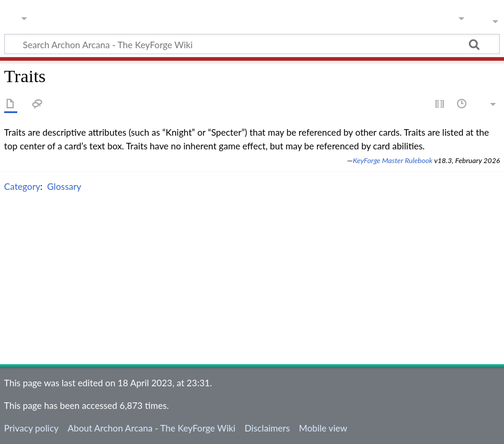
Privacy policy (31, 428)
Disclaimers (267, 428)
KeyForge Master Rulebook (393, 160)
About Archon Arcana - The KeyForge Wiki (151, 428)
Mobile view (323, 428)
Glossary (64, 186)
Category (22, 186)
